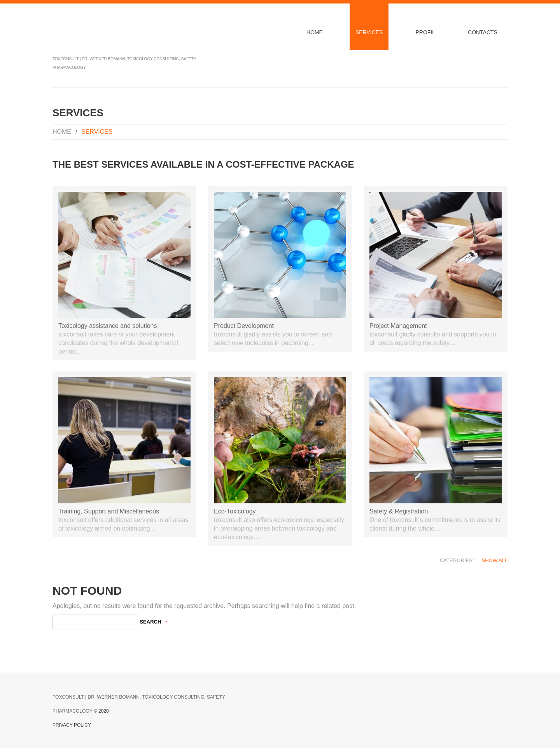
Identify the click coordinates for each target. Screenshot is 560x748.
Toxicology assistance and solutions (108, 326)
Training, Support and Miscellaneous (109, 511)
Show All (495, 560)
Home (315, 32)
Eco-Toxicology (235, 511)
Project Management (398, 326)
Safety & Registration (399, 511)
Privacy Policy (72, 725)
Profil (425, 32)
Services (369, 32)
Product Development (244, 326)
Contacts (483, 32)
